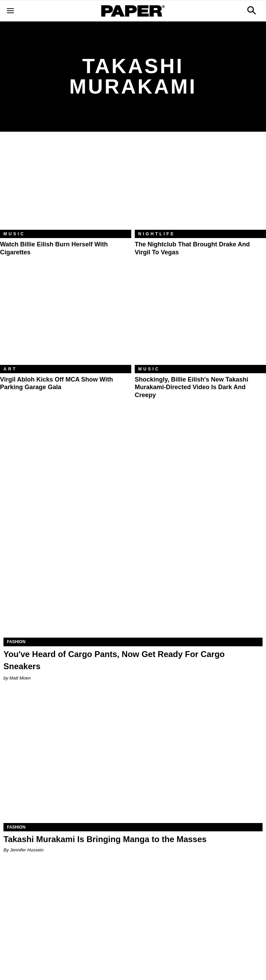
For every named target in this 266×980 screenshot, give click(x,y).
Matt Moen (20, 678)
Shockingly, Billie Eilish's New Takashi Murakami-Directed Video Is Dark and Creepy (192, 387)
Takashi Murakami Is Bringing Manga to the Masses (105, 839)
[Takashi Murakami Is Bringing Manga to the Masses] (133, 758)
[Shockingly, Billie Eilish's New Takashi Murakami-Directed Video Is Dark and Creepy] (200, 321)
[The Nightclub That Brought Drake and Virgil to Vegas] (200, 186)
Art (10, 369)
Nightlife (157, 234)
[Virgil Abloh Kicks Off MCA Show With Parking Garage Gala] (66, 321)
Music (14, 234)
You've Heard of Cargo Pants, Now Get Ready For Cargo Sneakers (114, 660)
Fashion (16, 642)
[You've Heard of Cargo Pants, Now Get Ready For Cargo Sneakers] (133, 573)
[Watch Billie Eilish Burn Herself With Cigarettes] (66, 186)
